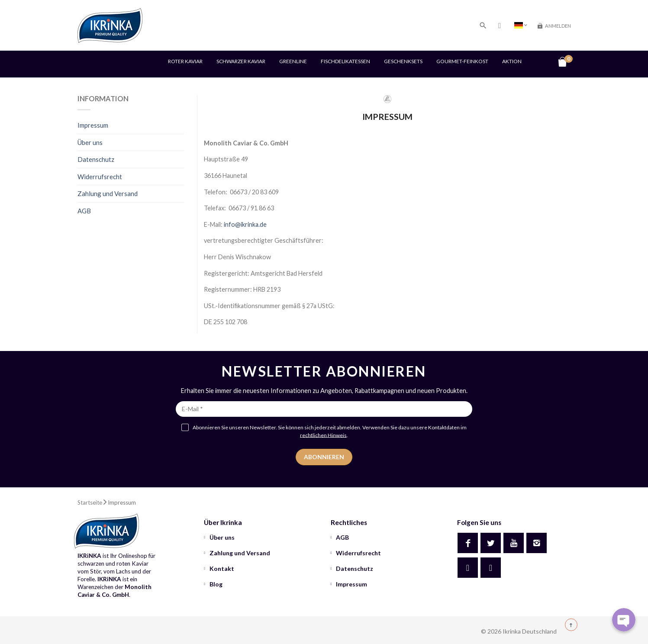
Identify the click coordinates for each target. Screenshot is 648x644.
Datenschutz (96, 159)
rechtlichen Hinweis (323, 435)
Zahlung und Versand (108, 193)
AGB (84, 211)
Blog (215, 584)
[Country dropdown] (521, 25)
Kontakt (221, 568)
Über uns (90, 142)
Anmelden (558, 26)
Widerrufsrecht (100, 177)
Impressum (93, 125)
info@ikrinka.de (245, 224)
